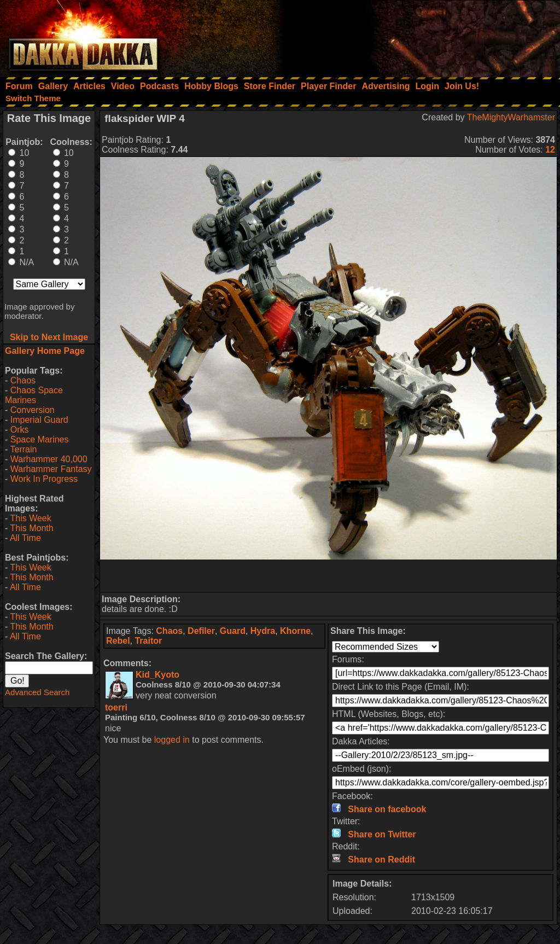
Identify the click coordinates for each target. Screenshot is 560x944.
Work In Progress (44, 479)
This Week (30, 518)
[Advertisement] (413, 36)
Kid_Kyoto (157, 675)
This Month (31, 528)
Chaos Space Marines (34, 395)
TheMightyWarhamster (511, 117)
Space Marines (40, 439)
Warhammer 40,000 (49, 459)
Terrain (23, 449)
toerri (116, 707)
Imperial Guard (39, 420)
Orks (20, 430)
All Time (25, 538)
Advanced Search (37, 692)
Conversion (33, 410)
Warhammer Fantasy (51, 469)
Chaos (23, 380)
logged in (172, 740)
